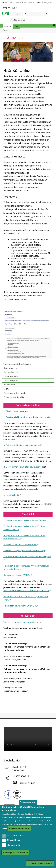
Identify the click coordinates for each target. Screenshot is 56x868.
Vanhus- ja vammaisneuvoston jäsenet (22, 622)
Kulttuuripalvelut (11, 372)
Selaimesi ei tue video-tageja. (28, 739)
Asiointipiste (9, 385)
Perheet (18, 3)
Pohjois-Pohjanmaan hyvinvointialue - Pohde (25, 520)
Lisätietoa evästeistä (19, 828)
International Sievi (8, 3)
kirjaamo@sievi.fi (27, 783)
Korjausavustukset (13, 575)
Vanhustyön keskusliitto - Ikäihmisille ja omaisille (27, 591)
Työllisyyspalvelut (17, 14)
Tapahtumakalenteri (18, 20)
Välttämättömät (16, 836)
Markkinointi (13, 845)
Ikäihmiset (39, 3)
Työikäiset (31, 3)
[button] (28, 52)
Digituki (7, 389)
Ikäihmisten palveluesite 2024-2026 (21, 606)
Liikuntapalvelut (11, 376)
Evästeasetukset (28, 802)
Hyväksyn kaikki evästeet (40, 863)
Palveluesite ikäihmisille (15, 393)
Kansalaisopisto (11, 381)
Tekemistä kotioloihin (14, 397)
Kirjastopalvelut (11, 368)
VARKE (27, 575)
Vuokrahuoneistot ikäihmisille (17, 364)
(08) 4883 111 (23, 776)
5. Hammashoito (12, 495)
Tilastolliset (13, 840)
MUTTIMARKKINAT (10, 8)
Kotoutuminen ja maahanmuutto (36, 14)
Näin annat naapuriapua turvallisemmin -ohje (25, 551)
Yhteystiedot (48, 3)
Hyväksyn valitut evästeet (15, 853)
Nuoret (24, 3)
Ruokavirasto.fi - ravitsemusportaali (21, 545)
